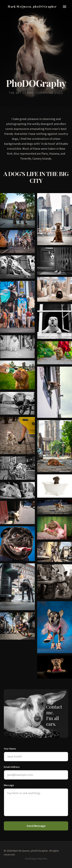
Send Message (36, 826)
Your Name (10, 749)
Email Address (12, 767)
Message (9, 785)
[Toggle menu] (65, 7)
